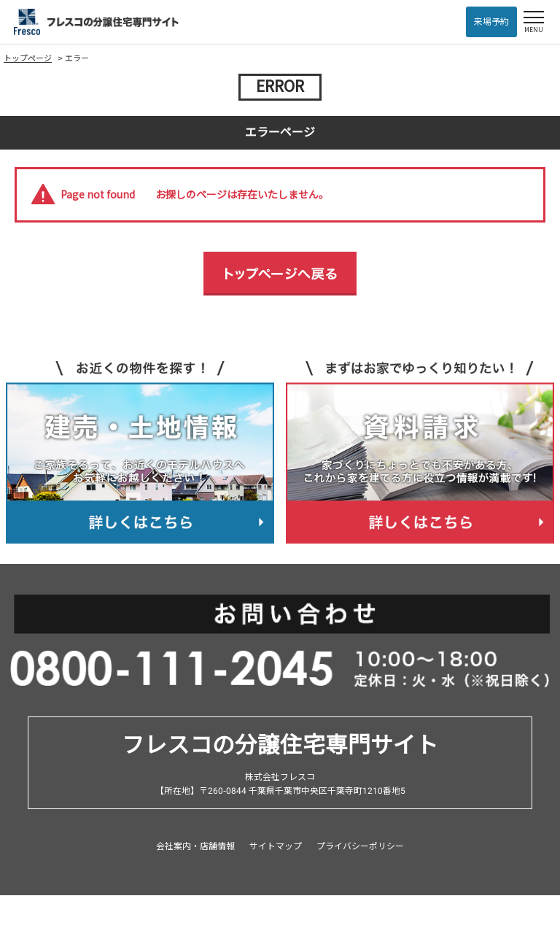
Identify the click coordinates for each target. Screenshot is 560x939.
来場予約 (491, 22)
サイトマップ (276, 846)
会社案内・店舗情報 (195, 846)
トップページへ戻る (280, 274)
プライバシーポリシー (360, 846)
